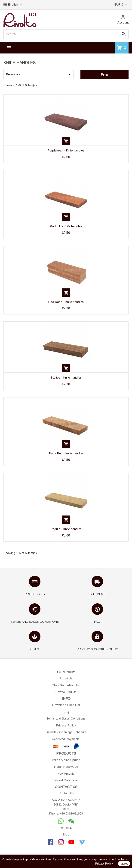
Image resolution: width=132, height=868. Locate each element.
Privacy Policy (66, 725)
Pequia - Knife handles (66, 529)
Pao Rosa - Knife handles (66, 302)
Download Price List (66, 705)
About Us (66, 678)
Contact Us (66, 793)
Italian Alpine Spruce (66, 760)
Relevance (39, 74)
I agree (124, 864)
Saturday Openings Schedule (66, 732)
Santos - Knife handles (66, 378)
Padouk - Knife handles (66, 226)
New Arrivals (66, 774)
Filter (105, 74)
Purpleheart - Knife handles (66, 150)
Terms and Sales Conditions (66, 718)
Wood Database (66, 780)
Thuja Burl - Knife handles (66, 453)
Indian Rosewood (66, 767)
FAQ (66, 712)
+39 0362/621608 (71, 813)
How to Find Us (66, 692)
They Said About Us (66, 685)
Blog (66, 834)
